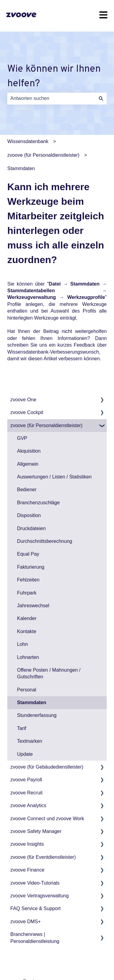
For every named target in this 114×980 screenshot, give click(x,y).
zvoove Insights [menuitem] (27, 844)
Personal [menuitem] (27, 690)
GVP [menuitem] (22, 438)
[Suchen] (101, 98)
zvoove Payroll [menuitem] (26, 780)
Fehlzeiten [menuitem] (28, 580)
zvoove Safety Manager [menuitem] (36, 831)
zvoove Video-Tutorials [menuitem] (35, 883)
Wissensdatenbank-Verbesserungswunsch (53, 352)
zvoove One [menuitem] (23, 400)
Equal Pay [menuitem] (28, 554)
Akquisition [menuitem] (29, 451)
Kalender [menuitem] (27, 618)
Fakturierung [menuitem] (31, 567)
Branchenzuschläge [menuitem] (38, 503)
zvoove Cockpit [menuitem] (27, 412)
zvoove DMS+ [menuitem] (26, 922)
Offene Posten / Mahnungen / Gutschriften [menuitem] (49, 673)
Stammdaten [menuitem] (32, 702)
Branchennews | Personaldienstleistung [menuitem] (35, 938)
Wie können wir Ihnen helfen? (54, 77)
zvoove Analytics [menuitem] (28, 805)
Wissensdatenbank (28, 141)
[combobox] (51, 98)
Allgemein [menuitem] (28, 464)
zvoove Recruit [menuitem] (26, 793)
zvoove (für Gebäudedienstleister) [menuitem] (47, 767)
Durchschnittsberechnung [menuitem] (45, 541)
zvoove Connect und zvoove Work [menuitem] (47, 819)
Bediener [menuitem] (27, 490)
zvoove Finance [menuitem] (27, 870)
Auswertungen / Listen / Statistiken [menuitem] (54, 477)
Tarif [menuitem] (22, 728)
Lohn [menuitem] (22, 644)
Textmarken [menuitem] (30, 741)
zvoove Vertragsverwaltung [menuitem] (40, 896)
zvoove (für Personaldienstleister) (43, 155)
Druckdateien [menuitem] (31, 528)
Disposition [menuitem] (29, 515)
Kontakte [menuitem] (27, 631)
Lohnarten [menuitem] (28, 657)
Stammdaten (21, 168)
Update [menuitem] (25, 754)
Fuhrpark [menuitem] (27, 593)
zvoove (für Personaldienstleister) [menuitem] (46, 425)
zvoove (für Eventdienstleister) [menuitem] (43, 857)
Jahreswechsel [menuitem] (33, 606)
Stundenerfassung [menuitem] (37, 715)
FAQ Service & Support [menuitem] (35, 908)
